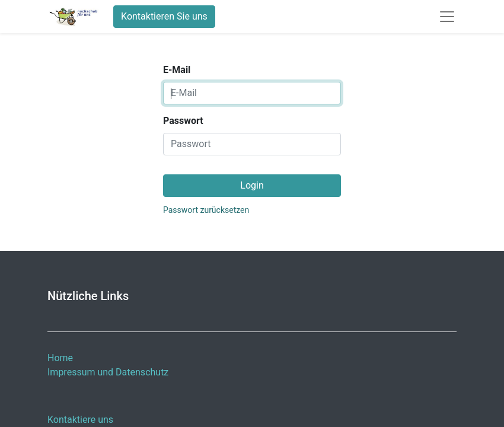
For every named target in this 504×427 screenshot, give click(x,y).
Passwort (183, 121)
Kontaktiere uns (80, 420)
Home (60, 358)
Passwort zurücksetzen (206, 210)
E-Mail (177, 70)
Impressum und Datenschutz (108, 372)
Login (252, 185)
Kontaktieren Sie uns (164, 16)
